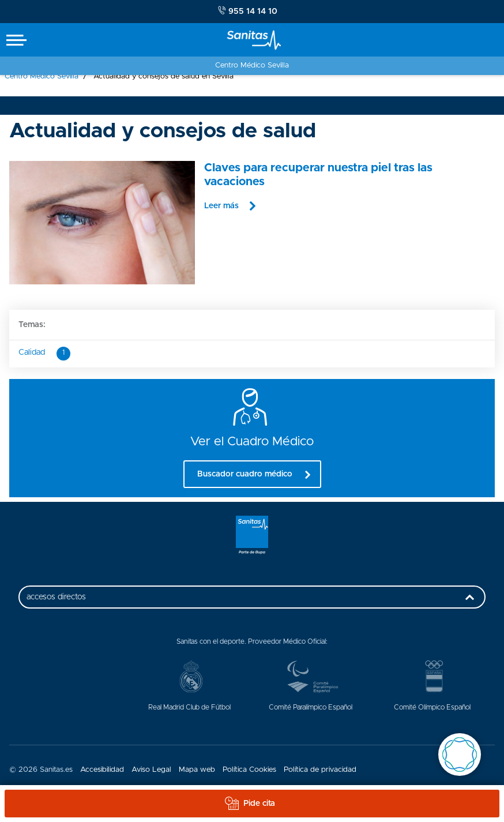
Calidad (44, 354)
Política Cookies (249, 770)
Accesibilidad (102, 770)
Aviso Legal (151, 770)
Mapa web (197, 770)
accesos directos (253, 601)
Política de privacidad (320, 770)
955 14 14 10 (248, 11)
